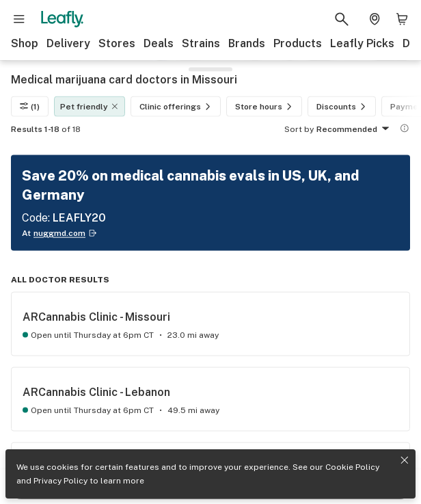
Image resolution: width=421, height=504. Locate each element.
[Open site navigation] (19, 19)
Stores (117, 43)
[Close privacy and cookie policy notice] (405, 460)
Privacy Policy (60, 481)
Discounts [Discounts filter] (343, 107)
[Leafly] (62, 19)
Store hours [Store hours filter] (266, 107)
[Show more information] (405, 129)
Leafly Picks (362, 43)
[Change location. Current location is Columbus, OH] (375, 19)
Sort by (299, 129)
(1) (30, 107)
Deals (159, 43)
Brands (247, 43)
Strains (201, 43)
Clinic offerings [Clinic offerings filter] (177, 107)
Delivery (68, 43)
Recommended (355, 130)
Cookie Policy (352, 467)
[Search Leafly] (342, 19)
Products (298, 43)
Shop (25, 43)
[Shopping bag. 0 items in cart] (402, 19)
